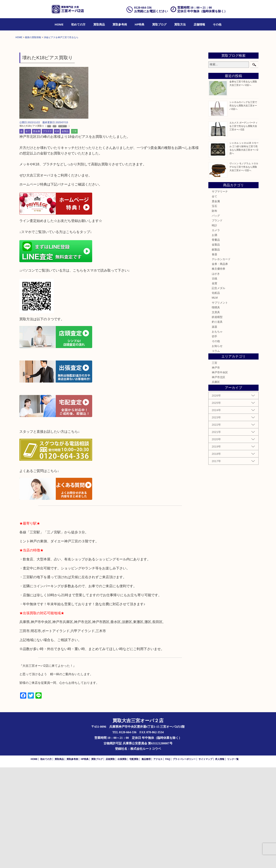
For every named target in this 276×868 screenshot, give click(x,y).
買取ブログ (159, 24)
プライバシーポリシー (184, 860)
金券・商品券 (220, 365)
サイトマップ (205, 860)
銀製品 (216, 350)
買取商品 (99, 24)
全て (28, 232)
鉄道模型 (217, 418)
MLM (215, 398)
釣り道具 (217, 423)
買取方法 (180, 24)
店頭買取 (110, 860)
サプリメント (220, 403)
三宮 (74, 232)
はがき (216, 374)
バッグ (216, 316)
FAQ (168, 860)
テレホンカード (221, 360)
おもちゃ (217, 432)
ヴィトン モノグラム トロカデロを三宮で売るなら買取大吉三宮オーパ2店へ (244, 268)
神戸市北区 (219, 478)
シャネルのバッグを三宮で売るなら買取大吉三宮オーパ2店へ (243, 206)
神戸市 (216, 468)
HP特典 (140, 24)
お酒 (214, 336)
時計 (214, 326)
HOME (59, 24)
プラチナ (47, 232)
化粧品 (216, 393)
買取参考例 (120, 24)
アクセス (158, 860)
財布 (214, 311)
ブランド (217, 321)
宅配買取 (134, 860)
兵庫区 (216, 483)
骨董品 (216, 340)
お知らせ (217, 447)
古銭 (214, 379)
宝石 (214, 307)
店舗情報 (199, 24)
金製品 (65, 232)
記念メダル (219, 389)
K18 (57, 232)
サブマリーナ (220, 292)
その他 (217, 24)
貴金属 (36, 232)
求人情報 (220, 860)
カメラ (216, 331)
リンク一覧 (233, 860)
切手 (214, 437)
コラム (216, 452)
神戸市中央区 (220, 473)
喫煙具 (216, 408)
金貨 (214, 384)
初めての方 (78, 24)
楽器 (214, 427)
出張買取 (122, 860)
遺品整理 (146, 860)
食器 (214, 355)
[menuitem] (59, 24)
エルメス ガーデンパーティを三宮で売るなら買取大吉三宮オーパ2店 (244, 227)
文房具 (216, 413)
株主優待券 (219, 369)
